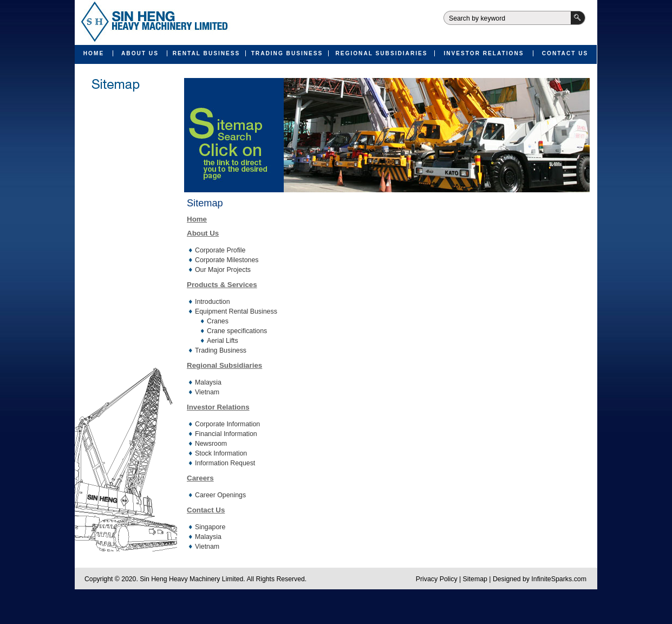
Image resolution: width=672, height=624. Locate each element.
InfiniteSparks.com (559, 579)
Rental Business (207, 53)
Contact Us (565, 53)
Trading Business (287, 53)
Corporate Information (227, 424)
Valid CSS (355, 605)
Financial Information (226, 434)
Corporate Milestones (227, 260)
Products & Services (222, 285)
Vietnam (207, 392)
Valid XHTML (318, 605)
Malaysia (208, 382)
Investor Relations (484, 53)
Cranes (218, 321)
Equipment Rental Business (236, 311)
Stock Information (221, 453)
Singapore (210, 527)
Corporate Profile (220, 250)
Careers (200, 478)
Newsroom (211, 444)
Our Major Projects (223, 270)
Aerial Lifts (223, 341)
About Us (140, 53)
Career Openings (220, 495)
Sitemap (475, 579)
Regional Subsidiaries (381, 53)
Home (94, 53)
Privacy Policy (437, 579)
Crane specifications (237, 331)
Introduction (213, 302)
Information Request (225, 463)
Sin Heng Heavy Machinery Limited (152, 22)
